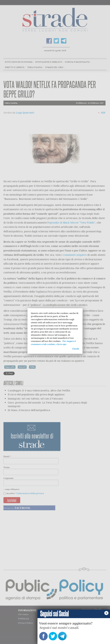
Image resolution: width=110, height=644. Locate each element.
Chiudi (76, 349)
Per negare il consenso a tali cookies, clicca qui (53, 343)
